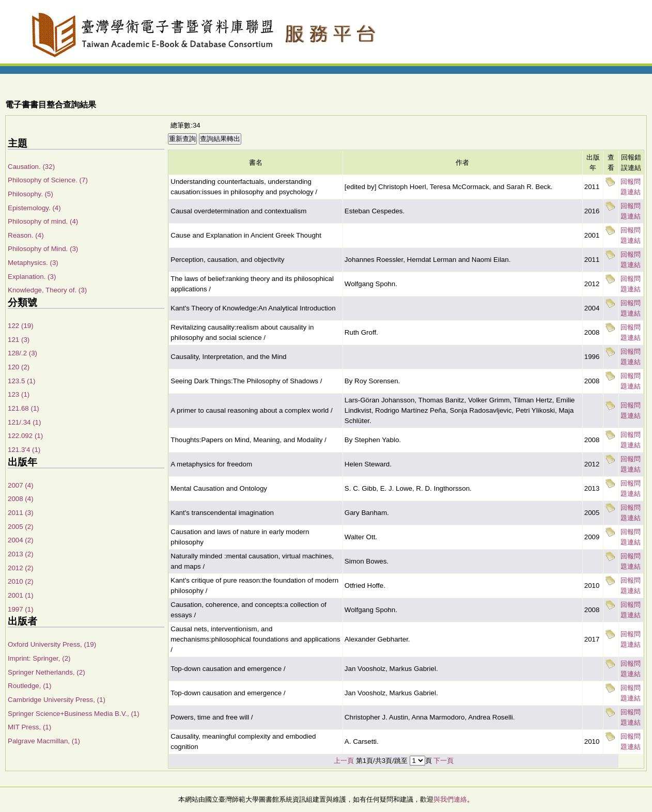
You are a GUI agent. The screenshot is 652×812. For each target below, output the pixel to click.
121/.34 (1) (24, 422)
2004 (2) (21, 540)
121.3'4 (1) (24, 450)
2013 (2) (21, 554)
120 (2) (19, 367)
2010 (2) (21, 581)
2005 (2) (21, 527)
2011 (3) (21, 513)
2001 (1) (21, 595)
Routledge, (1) (29, 686)
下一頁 (444, 761)
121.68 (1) (24, 408)
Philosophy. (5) (30, 194)
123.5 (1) (21, 381)
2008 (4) (21, 499)
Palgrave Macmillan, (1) (44, 741)
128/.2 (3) (22, 353)
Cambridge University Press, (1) (57, 700)
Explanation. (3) (32, 277)
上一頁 (344, 761)
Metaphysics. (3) (33, 263)
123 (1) (19, 394)
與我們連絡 (450, 799)
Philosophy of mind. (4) (43, 221)
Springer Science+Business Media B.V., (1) (74, 714)
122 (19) (21, 326)
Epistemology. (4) (34, 208)
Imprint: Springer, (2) (39, 658)
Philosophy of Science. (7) (48, 180)
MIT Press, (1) (29, 727)
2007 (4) (21, 485)
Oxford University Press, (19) (52, 644)
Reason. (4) (26, 235)
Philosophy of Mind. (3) (43, 249)
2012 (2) (21, 568)
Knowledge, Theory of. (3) (47, 290)
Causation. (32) (31, 167)
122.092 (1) (25, 436)
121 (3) (19, 340)
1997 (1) (21, 609)
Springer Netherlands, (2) (46, 672)
